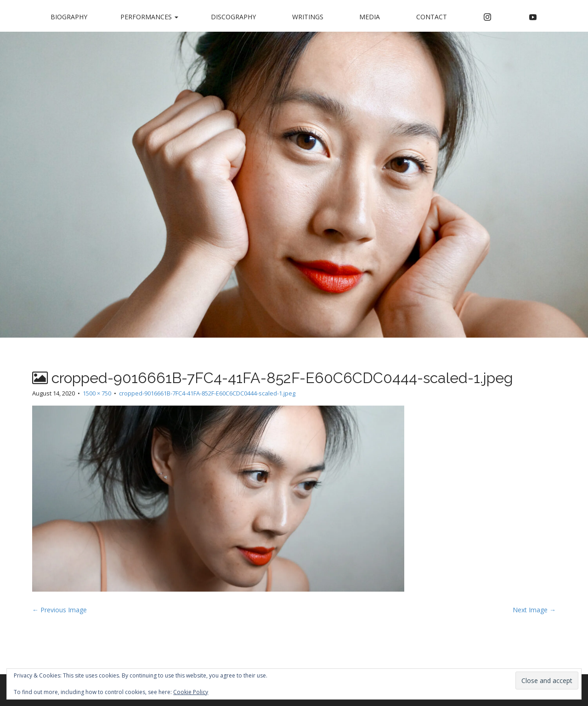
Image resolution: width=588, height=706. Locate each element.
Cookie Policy (191, 692)
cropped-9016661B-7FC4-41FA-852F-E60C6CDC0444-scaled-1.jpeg (207, 393)
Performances (149, 17)
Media (370, 17)
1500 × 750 (97, 393)
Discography (233, 17)
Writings (308, 17)
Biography (69, 17)
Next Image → (534, 610)
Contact (432, 17)
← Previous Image (59, 610)
